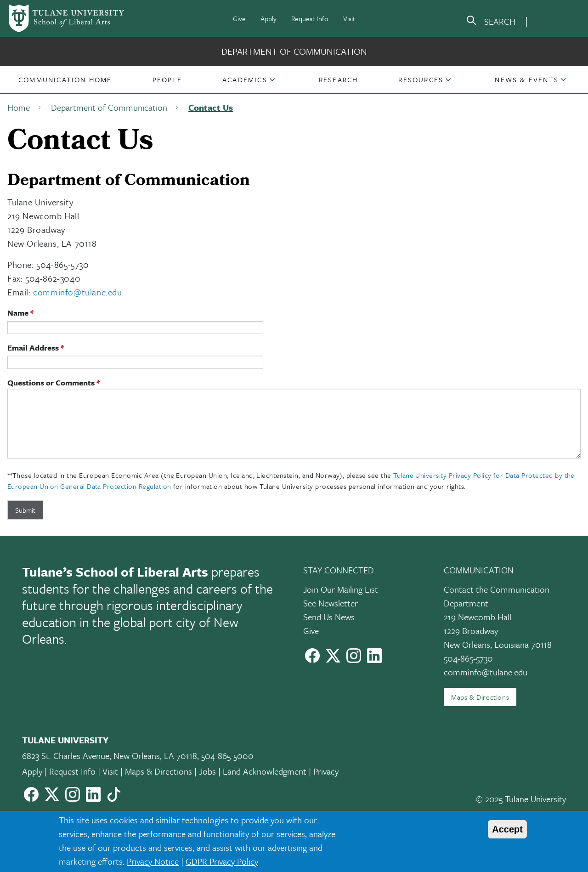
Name (18, 313)
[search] (491, 22)
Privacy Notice (153, 861)
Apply (269, 18)
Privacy (326, 771)
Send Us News (329, 617)
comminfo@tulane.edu (77, 292)
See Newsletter (331, 603)
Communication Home (65, 79)
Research (339, 79)
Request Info (310, 18)
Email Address (33, 348)
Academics (245, 79)
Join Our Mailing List (341, 589)
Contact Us (211, 107)
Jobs (207, 771)
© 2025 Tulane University (521, 799)
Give (239, 18)
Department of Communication (294, 51)
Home (19, 107)
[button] (65, 79)
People (167, 79)
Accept (507, 829)
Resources (421, 79)
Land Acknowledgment (265, 771)
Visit (349, 18)
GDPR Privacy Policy (222, 861)
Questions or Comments (51, 382)
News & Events (527, 79)
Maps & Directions (480, 697)
